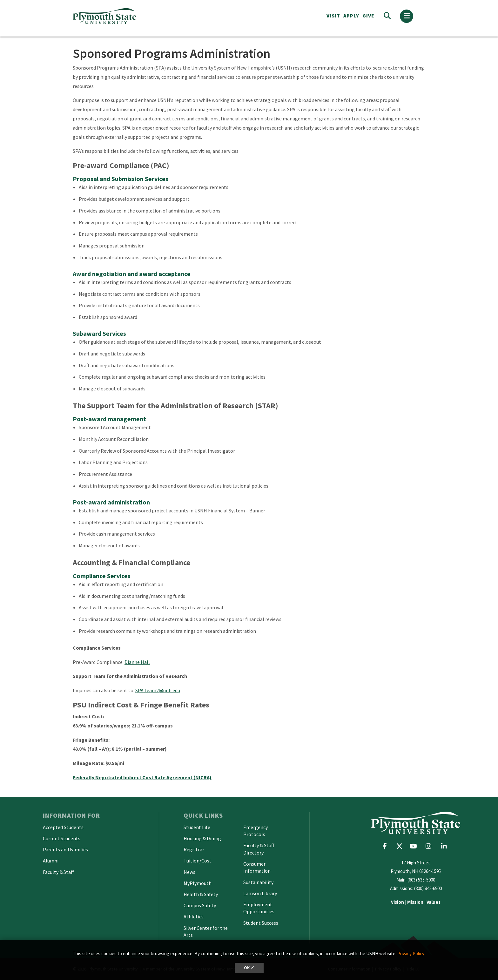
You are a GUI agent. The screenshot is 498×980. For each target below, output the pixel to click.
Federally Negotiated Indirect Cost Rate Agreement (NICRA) (142, 777)
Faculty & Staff (58, 872)
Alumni (51, 861)
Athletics (194, 916)
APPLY (351, 16)
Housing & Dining (202, 838)
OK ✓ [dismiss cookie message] (249, 968)
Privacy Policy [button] (411, 953)
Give (368, 16)
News (189, 872)
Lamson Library (260, 893)
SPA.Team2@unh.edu (158, 690)
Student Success (261, 923)
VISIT (333, 16)
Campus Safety (200, 905)
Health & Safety (201, 894)
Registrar (194, 849)
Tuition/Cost (198, 861)
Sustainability (258, 882)
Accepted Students (63, 827)
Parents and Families (65, 849)
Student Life (197, 827)
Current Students (62, 838)
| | (416, 902)
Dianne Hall (137, 662)
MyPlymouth (198, 883)
